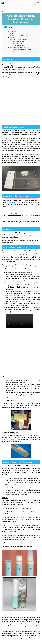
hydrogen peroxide (15, 203)
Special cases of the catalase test (20, 48)
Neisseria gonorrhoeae (20, 52)
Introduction (13, 31)
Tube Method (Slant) (20, 46)
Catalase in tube (18, 44)
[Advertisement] (21, 101)
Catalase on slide (19, 41)
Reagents (12, 37)
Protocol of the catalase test (18, 39)
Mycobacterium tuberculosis (22, 50)
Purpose (12, 33)
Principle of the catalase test (18, 35)
